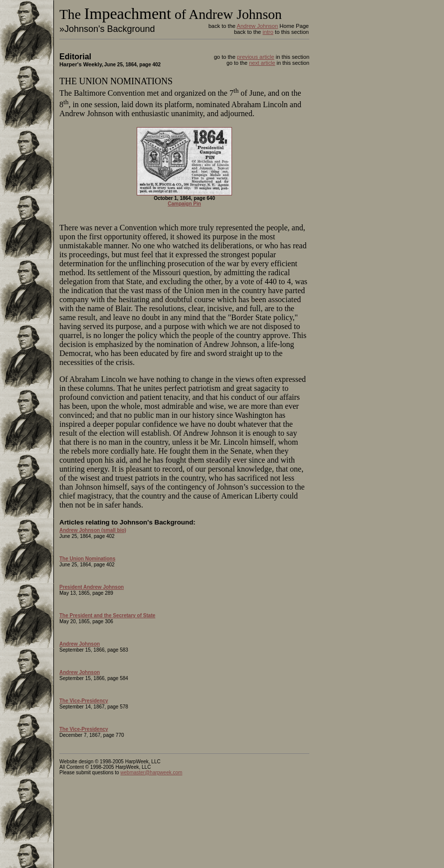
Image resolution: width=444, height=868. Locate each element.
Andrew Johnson (257, 26)
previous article (256, 57)
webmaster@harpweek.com (151, 773)
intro (268, 32)
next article (262, 63)
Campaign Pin (184, 204)
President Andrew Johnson (92, 587)
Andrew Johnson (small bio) (93, 530)
